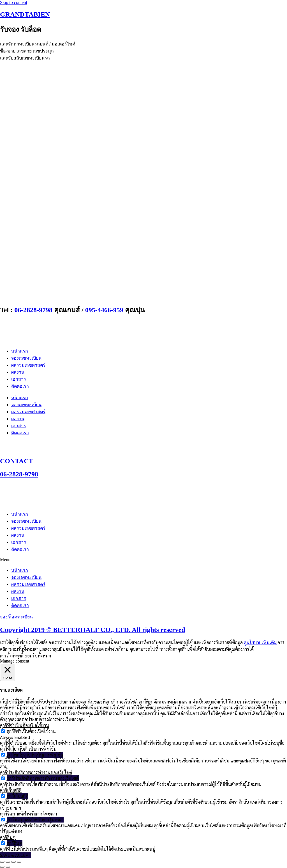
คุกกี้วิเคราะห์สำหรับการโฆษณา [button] (28, 814)
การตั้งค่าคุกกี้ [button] (12, 656)
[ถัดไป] (8, 867)
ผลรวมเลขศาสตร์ (28, 365)
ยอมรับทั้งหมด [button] (38, 656)
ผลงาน (18, 372)
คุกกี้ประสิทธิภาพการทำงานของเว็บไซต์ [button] (36, 772)
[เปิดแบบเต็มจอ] (8, 862)
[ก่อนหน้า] (2, 867)
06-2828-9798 (33, 310)
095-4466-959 (104, 310)
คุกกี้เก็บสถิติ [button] (11, 790)
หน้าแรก (20, 351)
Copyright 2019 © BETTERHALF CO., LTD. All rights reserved (92, 630)
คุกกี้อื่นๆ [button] (8, 837)
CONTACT (17, 461)
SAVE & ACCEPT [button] (16, 855)
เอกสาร (19, 379)
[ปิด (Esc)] (19, 862)
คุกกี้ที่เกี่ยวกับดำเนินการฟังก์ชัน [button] (28, 749)
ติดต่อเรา (20, 386)
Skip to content (14, 2)
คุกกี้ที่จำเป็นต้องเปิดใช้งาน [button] (25, 725)
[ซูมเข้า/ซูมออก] (2, 862)
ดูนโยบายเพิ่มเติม (260, 642)
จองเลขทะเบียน (26, 358)
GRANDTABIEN (25, 14)
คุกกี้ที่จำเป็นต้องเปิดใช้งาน (31, 731)
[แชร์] (13, 862)
